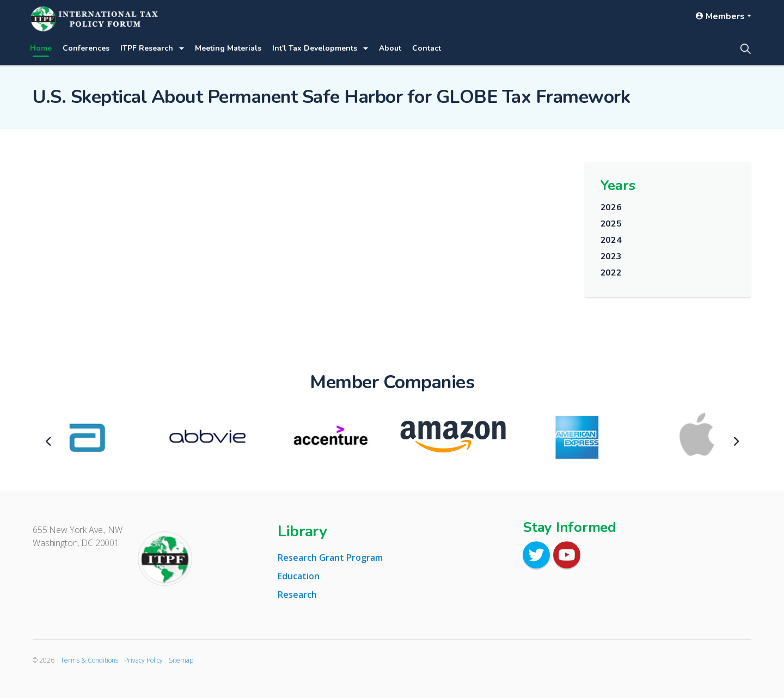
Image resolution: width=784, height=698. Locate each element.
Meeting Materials (228, 48)
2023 (611, 256)
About (390, 48)
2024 (611, 240)
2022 (611, 273)
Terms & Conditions (89, 660)
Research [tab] (297, 595)
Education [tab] (299, 576)
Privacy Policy (143, 660)
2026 (611, 207)
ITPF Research (147, 48)
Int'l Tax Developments (315, 48)
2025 (611, 224)
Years (618, 185)
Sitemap (181, 660)
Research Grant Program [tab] (330, 558)
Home (41, 48)
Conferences (86, 48)
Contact (427, 48)
